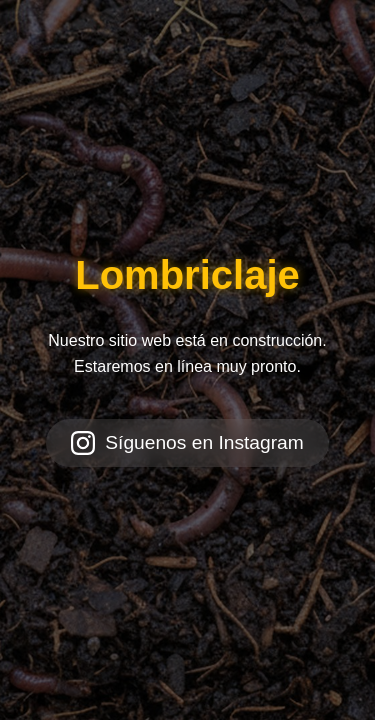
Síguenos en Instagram (187, 443)
